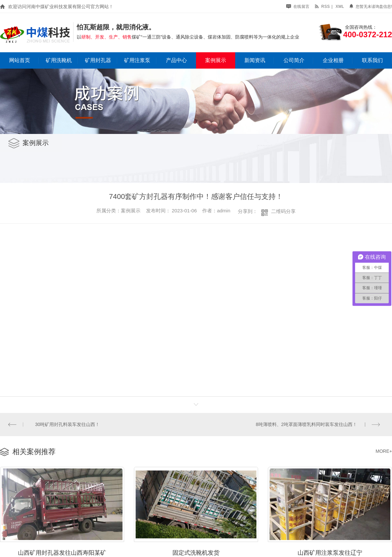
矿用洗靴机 (59, 60)
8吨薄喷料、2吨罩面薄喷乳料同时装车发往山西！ (307, 424)
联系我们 (372, 60)
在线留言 (298, 7)
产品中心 (176, 60)
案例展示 (216, 60)
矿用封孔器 (98, 60)
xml (340, 7)
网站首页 (20, 60)
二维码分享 (283, 211)
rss (322, 7)
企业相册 (333, 60)
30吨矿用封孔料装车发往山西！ (67, 424)
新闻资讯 (255, 60)
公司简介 (294, 60)
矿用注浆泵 (137, 60)
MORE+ (384, 451)
